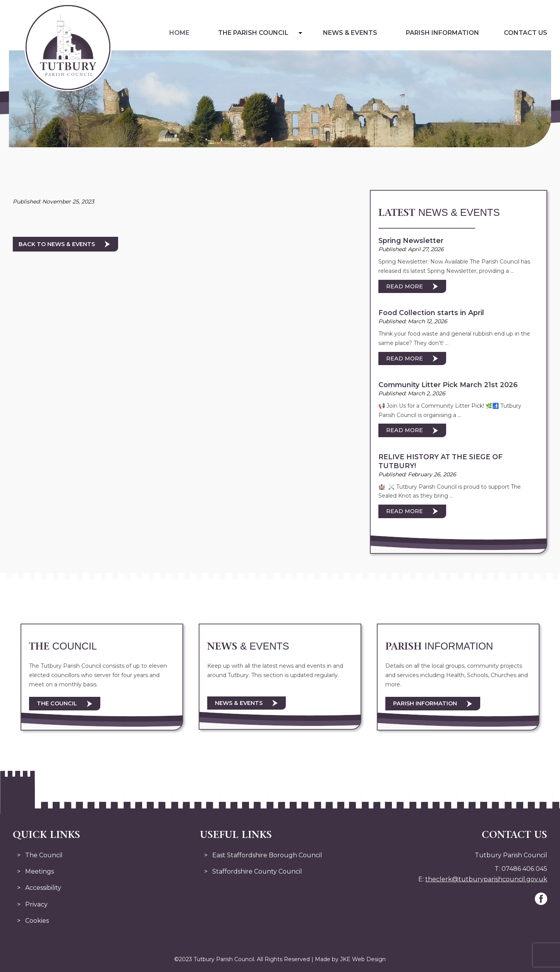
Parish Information (442, 33)
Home (179, 33)
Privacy (36, 904)
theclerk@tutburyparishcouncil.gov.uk (486, 879)
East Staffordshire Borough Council (267, 855)
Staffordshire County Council (257, 871)
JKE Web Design (363, 959)
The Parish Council (253, 33)
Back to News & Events (57, 244)
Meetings (40, 871)
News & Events (350, 33)
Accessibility (43, 888)
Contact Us (526, 33)
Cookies (37, 921)
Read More (405, 286)
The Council (57, 703)
